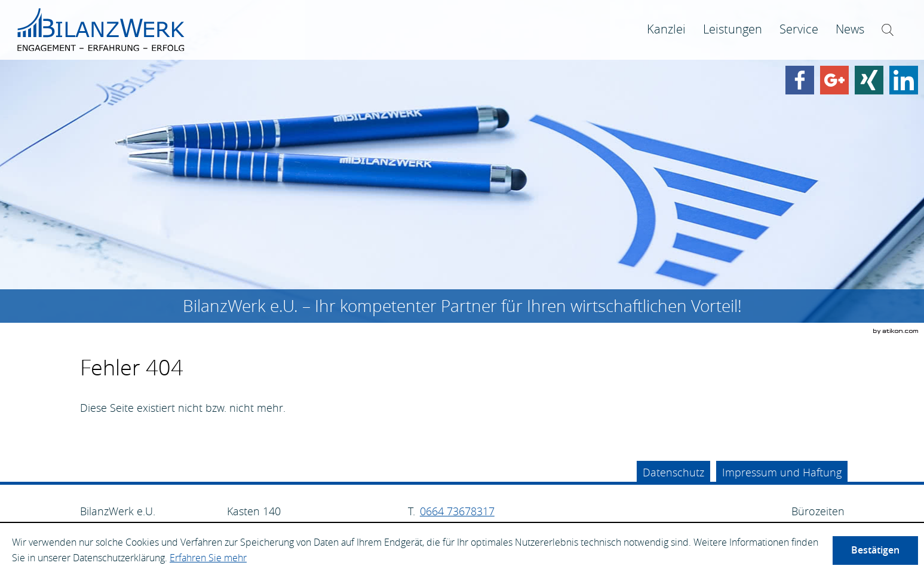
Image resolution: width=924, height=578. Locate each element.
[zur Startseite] (101, 30)
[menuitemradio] (733, 30)
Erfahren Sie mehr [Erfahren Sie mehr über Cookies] (208, 558)
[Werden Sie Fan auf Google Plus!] (834, 80)
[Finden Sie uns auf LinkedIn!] (904, 80)
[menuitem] (666, 30)
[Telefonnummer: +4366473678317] (457, 511)
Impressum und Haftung (782, 472)
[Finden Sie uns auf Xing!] (869, 80)
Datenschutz (673, 472)
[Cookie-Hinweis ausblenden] (875, 551)
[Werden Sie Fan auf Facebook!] (800, 80)
